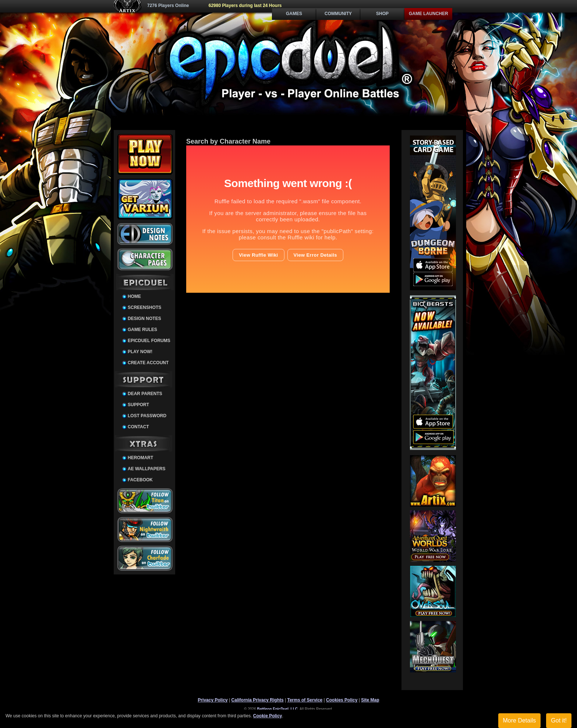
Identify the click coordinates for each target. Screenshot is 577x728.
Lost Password (147, 416)
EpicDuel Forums (149, 341)
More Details (520, 720)
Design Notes (144, 319)
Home (134, 296)
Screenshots (144, 307)
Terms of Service (305, 700)
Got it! (559, 720)
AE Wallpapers (146, 469)
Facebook (140, 480)
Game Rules (142, 330)
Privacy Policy (213, 700)
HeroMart (140, 458)
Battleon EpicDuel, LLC (278, 709)
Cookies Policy (342, 700)
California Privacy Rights (258, 700)
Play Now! (140, 352)
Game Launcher (429, 14)
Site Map (370, 700)
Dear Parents (145, 394)
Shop (382, 14)
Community (338, 14)
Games (294, 14)
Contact (138, 427)
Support (138, 405)
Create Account (148, 363)
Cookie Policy (268, 716)
